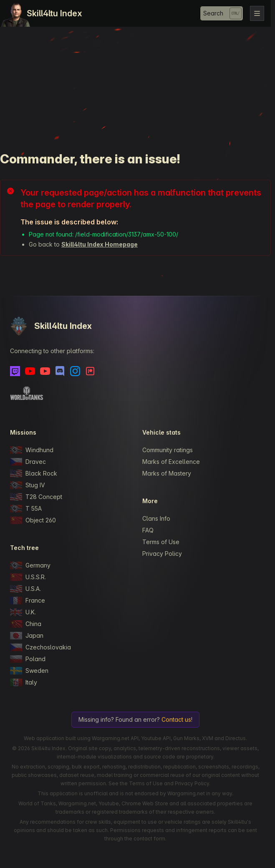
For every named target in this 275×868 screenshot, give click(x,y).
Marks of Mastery (167, 473)
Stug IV (28, 485)
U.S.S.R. (28, 577)
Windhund (32, 450)
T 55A (26, 509)
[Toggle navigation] (257, 13)
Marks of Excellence (171, 462)
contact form (149, 839)
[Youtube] (30, 371)
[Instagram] (75, 371)
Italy (24, 682)
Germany (30, 565)
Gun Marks (186, 738)
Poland (28, 659)
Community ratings (168, 450)
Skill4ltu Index (54, 13)
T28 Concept (36, 497)
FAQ (148, 530)
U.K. (23, 612)
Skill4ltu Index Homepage (100, 244)
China (26, 624)
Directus (236, 738)
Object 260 (33, 520)
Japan (27, 636)
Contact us (176, 719)
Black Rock (34, 473)
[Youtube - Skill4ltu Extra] (45, 371)
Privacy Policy (162, 554)
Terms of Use (161, 542)
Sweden (29, 671)
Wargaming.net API (115, 738)
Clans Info (156, 518)
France (28, 601)
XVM (208, 738)
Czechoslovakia (40, 647)
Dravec (28, 462)
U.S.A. (25, 589)
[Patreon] (90, 371)
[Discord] (60, 371)
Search (213, 13)
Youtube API (156, 738)
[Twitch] (15, 371)
